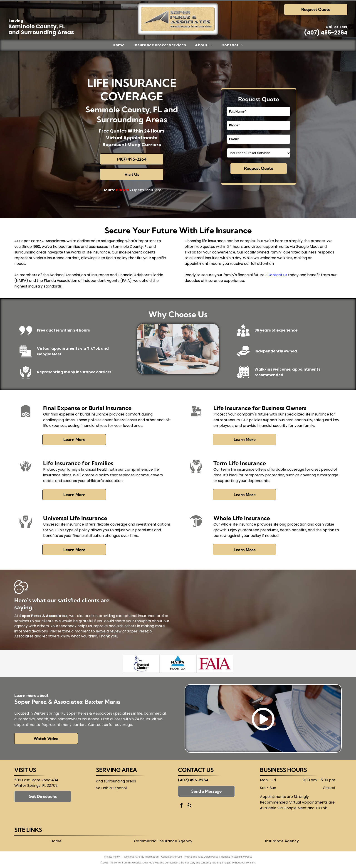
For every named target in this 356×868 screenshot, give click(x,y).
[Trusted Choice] (141, 664)
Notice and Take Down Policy (201, 857)
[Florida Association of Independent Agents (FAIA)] (215, 664)
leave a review (109, 631)
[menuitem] (119, 45)
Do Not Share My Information (142, 857)
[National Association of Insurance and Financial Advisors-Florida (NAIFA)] (178, 664)
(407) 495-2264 (326, 33)
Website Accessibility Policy (236, 857)
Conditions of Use (172, 857)
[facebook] (181, 806)
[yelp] (189, 806)
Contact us (277, 275)
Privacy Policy (112, 857)
